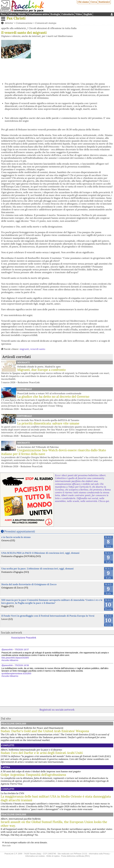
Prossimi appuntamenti (20, 531)
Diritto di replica (53, 856)
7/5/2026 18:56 (22, 665)
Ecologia (55, 14)
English (88, 14)
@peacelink (7, 650)
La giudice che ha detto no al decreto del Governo (53, 397)
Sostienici (104, 2)
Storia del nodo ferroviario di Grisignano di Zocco (29, 584)
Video (79, 14)
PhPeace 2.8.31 (80, 854)
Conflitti (8, 745)
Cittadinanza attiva (38, 14)
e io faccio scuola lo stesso (16, 537)
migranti (24, 349)
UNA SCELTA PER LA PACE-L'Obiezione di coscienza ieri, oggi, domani (40, 553)
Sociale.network (12, 633)
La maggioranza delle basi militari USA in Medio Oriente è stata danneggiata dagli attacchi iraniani (56, 798)
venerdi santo (38, 349)
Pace (3, 14)
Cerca (94, 2)
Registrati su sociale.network (57, 710)
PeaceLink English (14, 724)
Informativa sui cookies (35, 856)
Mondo (22, 14)
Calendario (68, 14)
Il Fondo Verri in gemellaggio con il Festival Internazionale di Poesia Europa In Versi (48, 616)
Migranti (23, 362)
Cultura (12, 14)
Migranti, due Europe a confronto (41, 370)
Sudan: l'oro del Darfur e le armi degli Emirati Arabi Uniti (42, 753)
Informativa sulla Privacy (99, 854)
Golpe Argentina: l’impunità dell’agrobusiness (33, 775)
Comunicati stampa (46, 23)
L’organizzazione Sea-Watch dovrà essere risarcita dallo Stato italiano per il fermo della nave (54, 452)
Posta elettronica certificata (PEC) (76, 856)
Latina (6, 767)
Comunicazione (24, 23)
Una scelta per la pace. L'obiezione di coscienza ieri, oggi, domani (37, 568)
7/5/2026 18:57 (22, 650)
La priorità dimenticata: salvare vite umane (48, 423)
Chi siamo (83, 2)
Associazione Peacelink (24, 638)
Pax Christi (16, 18)
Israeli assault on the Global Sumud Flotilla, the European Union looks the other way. (54, 824)
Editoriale (25, 389)
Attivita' (9, 23)
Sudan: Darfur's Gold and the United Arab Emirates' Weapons (45, 731)
